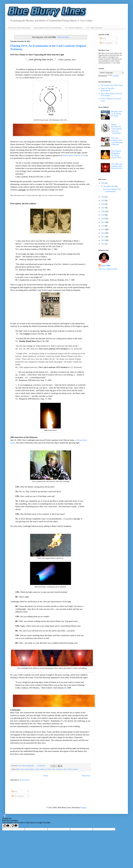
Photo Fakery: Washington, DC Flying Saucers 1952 (116, 154)
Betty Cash (20, 769)
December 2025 (109, 186)
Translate (113, 76)
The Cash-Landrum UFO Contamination (112, 190)
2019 (103, 215)
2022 (103, 204)
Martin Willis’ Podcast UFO (74, 155)
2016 (103, 226)
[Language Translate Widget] (111, 73)
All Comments (106, 43)
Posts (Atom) (25, 780)
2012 (103, 240)
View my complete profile (108, 269)
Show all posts (63, 37)
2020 (103, 211)
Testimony (59, 769)
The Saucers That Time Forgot (19, 28)
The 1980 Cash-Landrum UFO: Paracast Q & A (117, 166)
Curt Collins (106, 266)
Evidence (49, 769)
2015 (103, 229)
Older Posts (86, 776)
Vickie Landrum (73, 769)
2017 (103, 222)
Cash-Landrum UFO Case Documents (48, 28)
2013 (103, 237)
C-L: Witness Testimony (74, 28)
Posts (103, 38)
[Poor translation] (14, 826)
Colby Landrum (40, 769)
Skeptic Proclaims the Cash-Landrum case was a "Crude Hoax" (117, 129)
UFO (65, 769)
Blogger (83, 808)
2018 (103, 219)
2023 (103, 201)
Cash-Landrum (29, 769)
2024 (103, 197)
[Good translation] (6, 826)
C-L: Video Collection (94, 28)
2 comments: (41, 766)
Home (46, 776)
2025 (103, 183)
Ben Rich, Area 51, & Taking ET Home (117, 114)
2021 (103, 208)
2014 (103, 233)
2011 (103, 244)
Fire (54, 769)
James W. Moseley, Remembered (108, 89)
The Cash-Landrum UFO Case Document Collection (117, 141)
